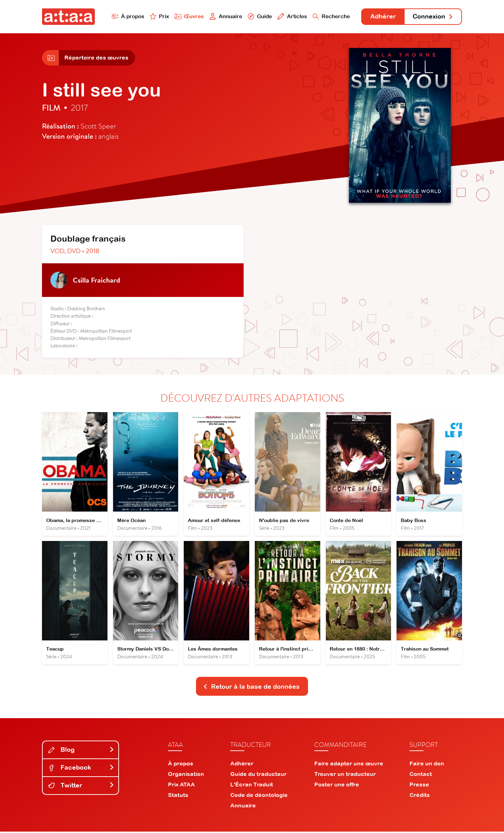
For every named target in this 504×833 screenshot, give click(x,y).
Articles (291, 16)
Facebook (81, 769)
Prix (158, 16)
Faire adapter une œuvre (349, 765)
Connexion (433, 17)
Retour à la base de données (251, 688)
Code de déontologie (259, 796)
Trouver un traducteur (345, 775)
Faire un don (427, 765)
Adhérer (382, 17)
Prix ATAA (181, 786)
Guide (259, 16)
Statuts (178, 796)
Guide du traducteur (258, 775)
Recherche (330, 16)
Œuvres (188, 16)
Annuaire (225, 16)
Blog (81, 751)
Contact (421, 775)
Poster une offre (337, 786)
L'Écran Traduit (252, 786)
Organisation (186, 775)
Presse (419, 786)
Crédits (420, 796)
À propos (127, 16)
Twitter (81, 787)
